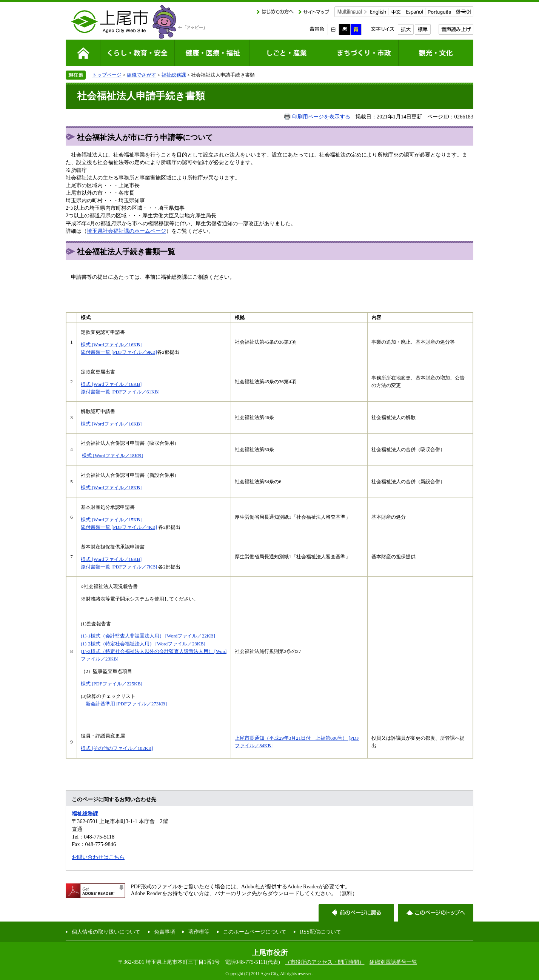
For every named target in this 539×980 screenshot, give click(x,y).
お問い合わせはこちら (98, 857)
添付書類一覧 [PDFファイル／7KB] (119, 567)
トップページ (107, 75)
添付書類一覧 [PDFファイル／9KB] (119, 352)
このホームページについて (255, 932)
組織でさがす (142, 75)
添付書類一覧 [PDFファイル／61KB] (120, 392)
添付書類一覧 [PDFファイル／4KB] (119, 527)
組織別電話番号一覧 (393, 962)
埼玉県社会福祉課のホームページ (126, 231)
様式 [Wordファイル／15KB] (111, 520)
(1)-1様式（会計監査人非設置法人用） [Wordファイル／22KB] (148, 636)
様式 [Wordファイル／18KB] (112, 456)
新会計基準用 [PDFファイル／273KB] (126, 704)
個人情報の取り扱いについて (106, 932)
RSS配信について (320, 932)
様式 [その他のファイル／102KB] (117, 748)
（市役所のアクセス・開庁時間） (325, 962)
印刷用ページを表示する (321, 117)
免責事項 (165, 932)
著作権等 (199, 932)
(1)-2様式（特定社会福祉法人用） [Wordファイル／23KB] (143, 644)
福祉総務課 (174, 75)
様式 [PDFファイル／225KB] (112, 684)
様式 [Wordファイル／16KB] (111, 345)
